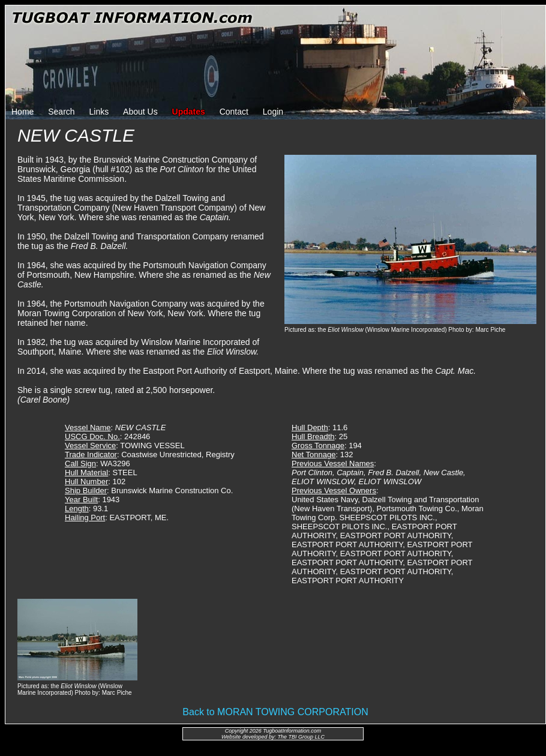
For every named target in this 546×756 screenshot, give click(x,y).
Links (99, 112)
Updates (189, 112)
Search (61, 112)
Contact (234, 112)
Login (273, 112)
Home (22, 112)
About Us (140, 112)
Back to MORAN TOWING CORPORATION (275, 712)
